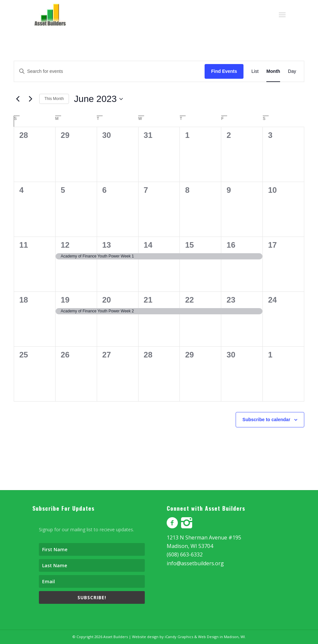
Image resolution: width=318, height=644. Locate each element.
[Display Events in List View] (255, 71)
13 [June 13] (107, 245)
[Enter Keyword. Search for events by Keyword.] (109, 71)
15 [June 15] (189, 245)
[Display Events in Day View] (292, 71)
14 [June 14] (148, 245)
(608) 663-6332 (185, 554)
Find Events (224, 71)
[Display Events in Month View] (273, 71)
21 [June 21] (148, 300)
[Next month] (30, 99)
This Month (54, 99)
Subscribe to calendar (266, 420)
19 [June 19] (65, 300)
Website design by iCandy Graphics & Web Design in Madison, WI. (189, 637)
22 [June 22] (189, 300)
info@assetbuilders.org (195, 563)
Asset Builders (116, 637)
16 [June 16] (231, 245)
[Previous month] (18, 99)
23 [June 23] (231, 300)
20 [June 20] (107, 300)
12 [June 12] (65, 245)
